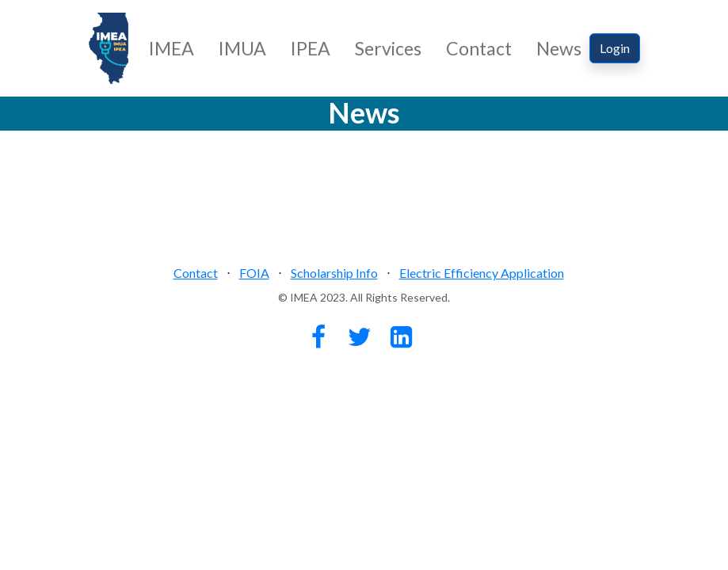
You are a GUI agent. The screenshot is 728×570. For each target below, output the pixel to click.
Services (388, 48)
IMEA (172, 48)
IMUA (242, 48)
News (559, 48)
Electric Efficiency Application (482, 273)
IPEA (311, 48)
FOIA (254, 273)
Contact (479, 48)
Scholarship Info (334, 273)
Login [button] (615, 48)
